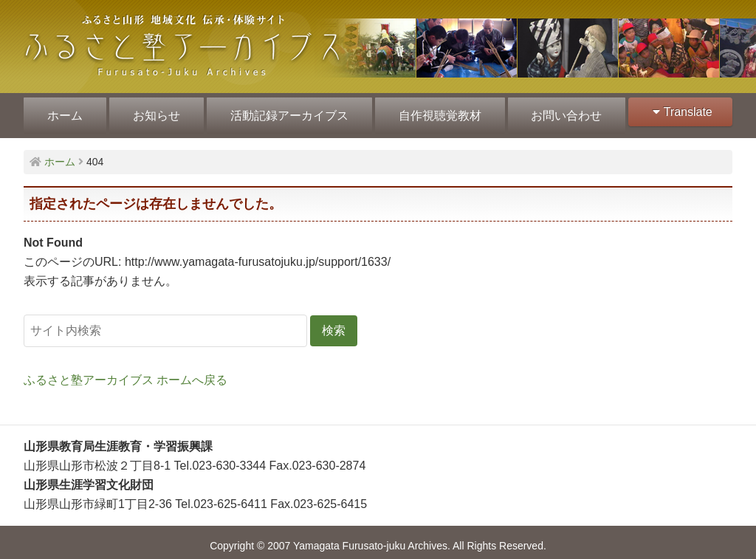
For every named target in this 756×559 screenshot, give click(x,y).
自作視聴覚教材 (436, 112)
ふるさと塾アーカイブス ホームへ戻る (126, 373)
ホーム (64, 112)
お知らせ (154, 112)
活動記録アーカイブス (286, 112)
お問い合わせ (561, 112)
